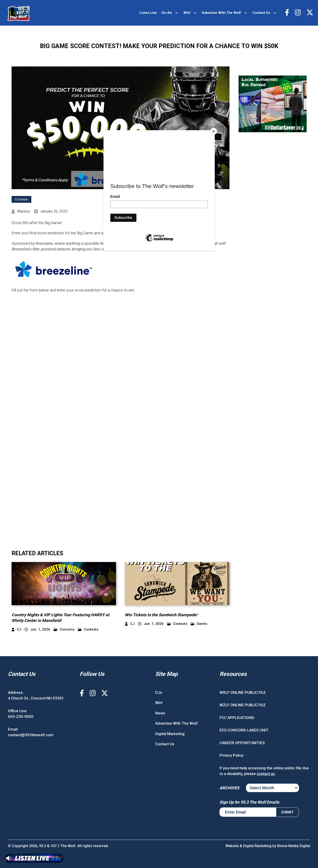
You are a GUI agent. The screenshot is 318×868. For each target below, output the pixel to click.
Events (199, 624)
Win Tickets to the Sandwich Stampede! (161, 615)
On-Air (167, 13)
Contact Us (261, 13)
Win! (187, 13)
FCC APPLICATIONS (237, 718)
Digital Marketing (170, 734)
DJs (159, 692)
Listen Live (148, 13)
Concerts (64, 630)
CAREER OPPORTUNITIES (242, 743)
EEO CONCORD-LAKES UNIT (244, 730)
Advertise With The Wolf (221, 13)
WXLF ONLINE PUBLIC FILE (243, 692)
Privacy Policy (231, 755)
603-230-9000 (21, 716)
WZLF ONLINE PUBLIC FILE (243, 705)
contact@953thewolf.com (31, 735)
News (160, 713)
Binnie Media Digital (294, 846)
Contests (21, 199)
